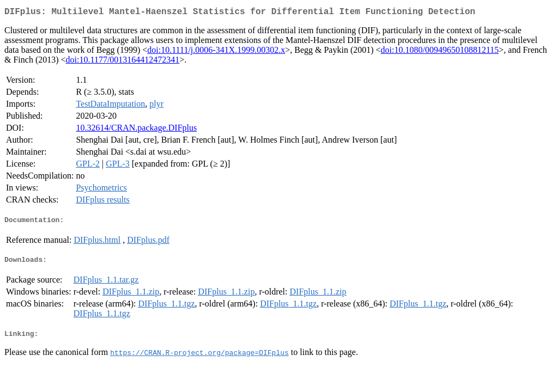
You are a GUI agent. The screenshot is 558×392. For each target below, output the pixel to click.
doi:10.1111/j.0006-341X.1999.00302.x (216, 52)
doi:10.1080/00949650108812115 (440, 52)
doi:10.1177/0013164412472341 (123, 62)
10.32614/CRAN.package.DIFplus (136, 130)
